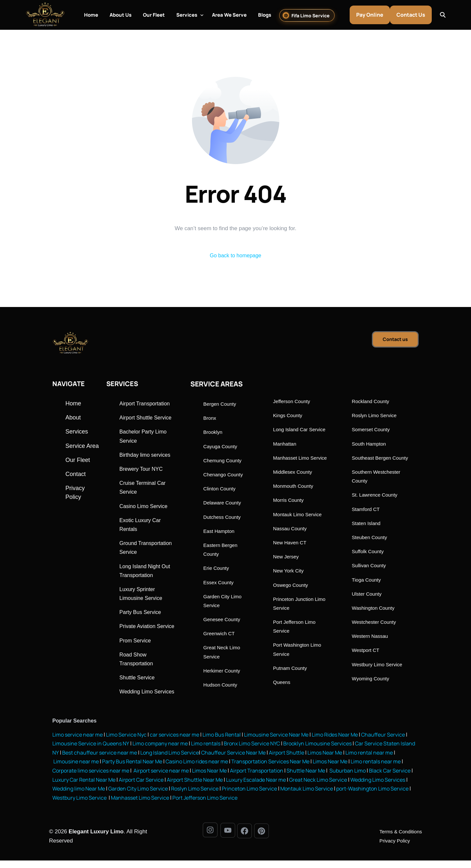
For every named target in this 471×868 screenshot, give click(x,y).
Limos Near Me (392, 761)
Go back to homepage (235, 256)
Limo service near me (79, 743)
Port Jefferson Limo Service (329, 805)
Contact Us (413, 15)
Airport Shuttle (351, 761)
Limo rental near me (77, 770)
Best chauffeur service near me (155, 761)
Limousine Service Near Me (287, 743)
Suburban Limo (71, 787)
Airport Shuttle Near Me (290, 787)
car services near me (181, 743)
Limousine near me (129, 770)
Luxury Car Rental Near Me (173, 787)
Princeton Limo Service (358, 796)
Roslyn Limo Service (300, 796)
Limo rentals (234, 752)
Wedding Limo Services (117, 796)
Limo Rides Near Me (349, 743)
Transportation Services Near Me (333, 770)
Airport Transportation (324, 779)
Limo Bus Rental (229, 743)
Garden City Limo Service (240, 796)
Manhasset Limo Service (260, 805)
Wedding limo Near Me (177, 796)
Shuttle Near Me (376, 779)
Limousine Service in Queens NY (115, 752)
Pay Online (372, 15)
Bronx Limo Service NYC (282, 752)
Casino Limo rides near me (255, 770)
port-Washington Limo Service (126, 805)
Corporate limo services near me (149, 779)
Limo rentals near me (78, 779)
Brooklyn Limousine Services (352, 752)
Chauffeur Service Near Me (296, 761)
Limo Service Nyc (130, 743)
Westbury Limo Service (197, 805)
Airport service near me (222, 779)
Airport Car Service (233, 787)
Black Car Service (115, 787)
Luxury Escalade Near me (354, 787)
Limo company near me (187, 752)
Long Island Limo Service (229, 761)
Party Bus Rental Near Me (187, 770)
